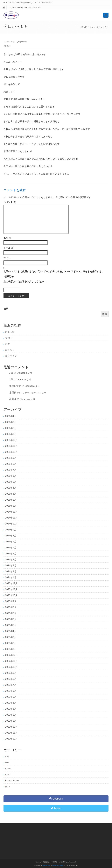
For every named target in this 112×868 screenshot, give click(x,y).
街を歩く (10, 350)
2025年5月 (11, 482)
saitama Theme (58, 865)
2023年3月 (11, 637)
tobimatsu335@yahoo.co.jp (22, 3)
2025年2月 (11, 500)
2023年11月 (11, 589)
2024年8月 (11, 536)
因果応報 (10, 332)
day (92, 27)
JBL (11, 373)
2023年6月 (11, 619)
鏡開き (13, 399)
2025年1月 (11, 506)
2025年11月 (11, 446)
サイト (7, 258)
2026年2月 (11, 428)
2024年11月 (11, 518)
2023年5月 (11, 625)
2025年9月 (11, 458)
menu (8, 769)
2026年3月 (11, 422)
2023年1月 (11, 649)
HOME (84, 27)
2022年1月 (11, 721)
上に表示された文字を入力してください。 (26, 282)
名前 (7, 238)
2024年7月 (11, 542)
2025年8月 (11, 464)
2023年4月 (11, 631)
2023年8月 (11, 607)
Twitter (56, 808)
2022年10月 (11, 667)
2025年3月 (11, 494)
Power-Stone (12, 781)
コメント (10, 202)
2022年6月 (11, 691)
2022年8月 (11, 679)
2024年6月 (11, 548)
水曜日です (15, 386)
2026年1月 (11, 434)
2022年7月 (11, 685)
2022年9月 (11, 673)
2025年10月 (11, 452)
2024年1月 (11, 577)
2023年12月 (11, 583)
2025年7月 (11, 470)
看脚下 (9, 338)
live (7, 763)
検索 (6, 309)
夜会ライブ (11, 356)
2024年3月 (11, 565)
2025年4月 (11, 488)
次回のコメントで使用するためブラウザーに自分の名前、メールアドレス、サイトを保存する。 (54, 271)
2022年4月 (11, 703)
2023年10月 (11, 595)
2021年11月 (11, 733)
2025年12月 (11, 440)
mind (8, 775)
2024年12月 (11, 512)
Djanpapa (23, 42)
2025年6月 (11, 476)
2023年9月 (11, 601)
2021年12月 (11, 727)
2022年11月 (11, 661)
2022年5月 (11, 697)
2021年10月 (11, 739)
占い (7, 786)
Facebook (56, 799)
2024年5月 (11, 554)
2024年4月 (11, 560)
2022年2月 (11, 715)
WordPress (46, 865)
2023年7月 (11, 613)
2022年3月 (11, 709)
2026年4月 (11, 416)
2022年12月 (11, 655)
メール (8, 248)
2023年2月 (11, 643)
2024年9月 (11, 530)
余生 (7, 344)
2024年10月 (11, 524)
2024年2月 (11, 571)
